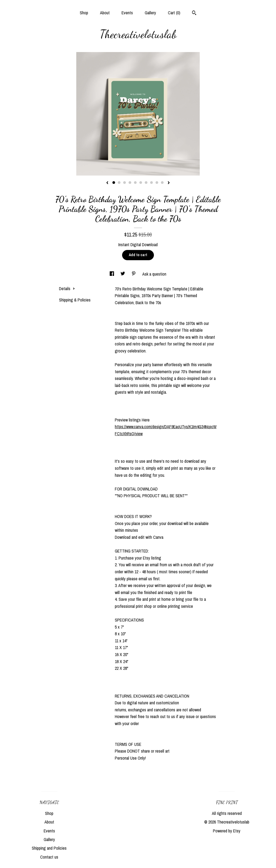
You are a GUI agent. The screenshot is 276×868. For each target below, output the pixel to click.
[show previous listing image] (107, 183)
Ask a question (154, 274)
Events (127, 13)
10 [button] (162, 183)
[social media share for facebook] (112, 274)
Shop (84, 13)
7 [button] (146, 183)
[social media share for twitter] (123, 274)
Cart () (174, 13)
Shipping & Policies (75, 300)
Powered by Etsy (227, 831)
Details (67, 289)
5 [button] (135, 183)
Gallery (150, 13)
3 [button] (125, 183)
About (105, 13)
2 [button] (119, 183)
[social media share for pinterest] (134, 274)
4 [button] (130, 183)
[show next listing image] (169, 183)
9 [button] (157, 183)
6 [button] (141, 183)
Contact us (49, 857)
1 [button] (114, 183)
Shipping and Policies (49, 848)
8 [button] (151, 183)
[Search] (194, 13)
